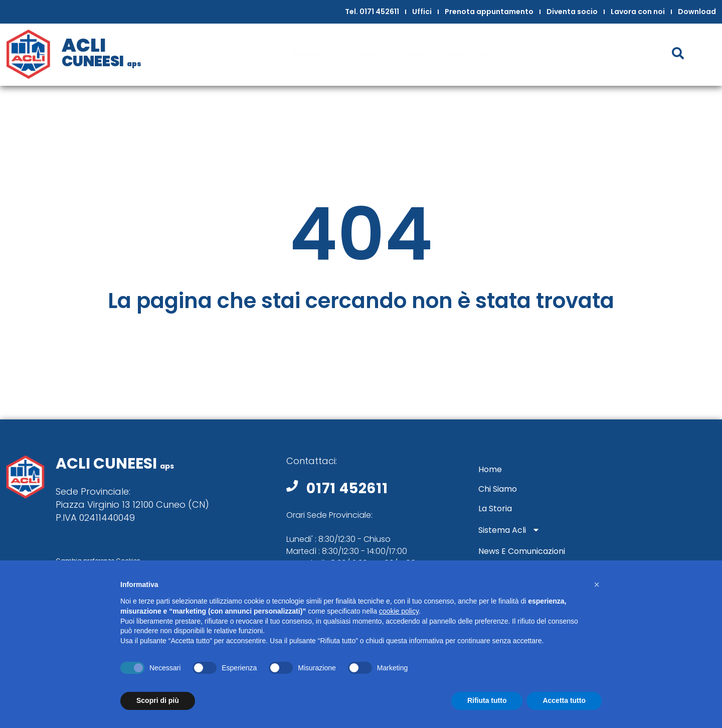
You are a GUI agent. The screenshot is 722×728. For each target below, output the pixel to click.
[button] (597, 585)
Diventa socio (572, 12)
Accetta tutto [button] (564, 700)
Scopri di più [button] (158, 700)
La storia (409, 55)
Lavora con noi (638, 12)
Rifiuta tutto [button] (487, 700)
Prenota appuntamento (489, 12)
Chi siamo (355, 55)
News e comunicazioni (578, 55)
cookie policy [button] (399, 611)
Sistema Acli (478, 55)
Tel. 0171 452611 (372, 12)
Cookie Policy (148, 540)
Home (307, 55)
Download (697, 12)
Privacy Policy (86, 540)
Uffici (422, 12)
